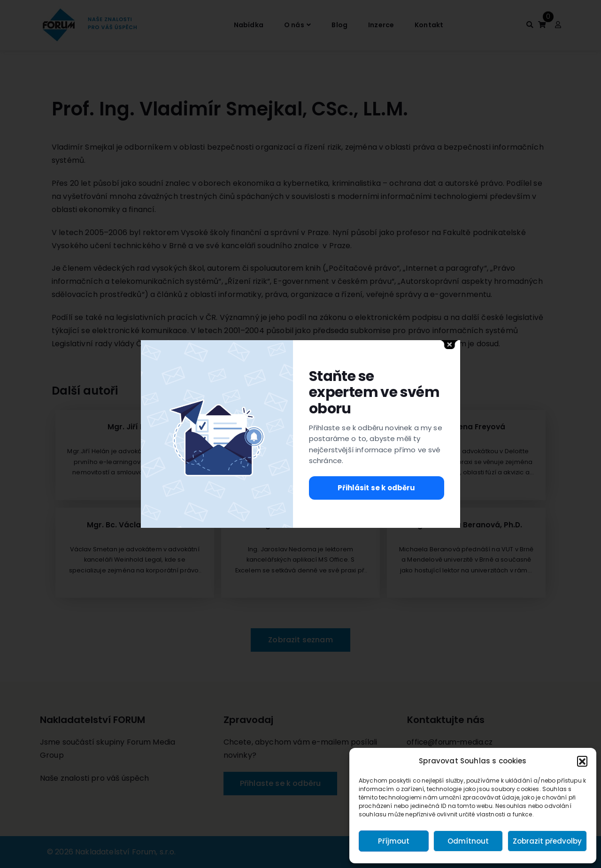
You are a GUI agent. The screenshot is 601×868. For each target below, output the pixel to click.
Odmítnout (468, 841)
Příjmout (394, 841)
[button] (582, 761)
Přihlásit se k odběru (376, 488)
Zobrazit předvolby (547, 841)
